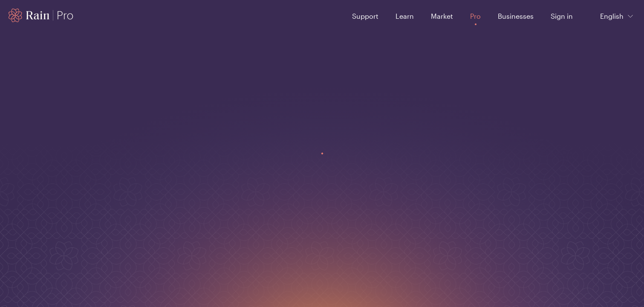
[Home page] (41, 15)
